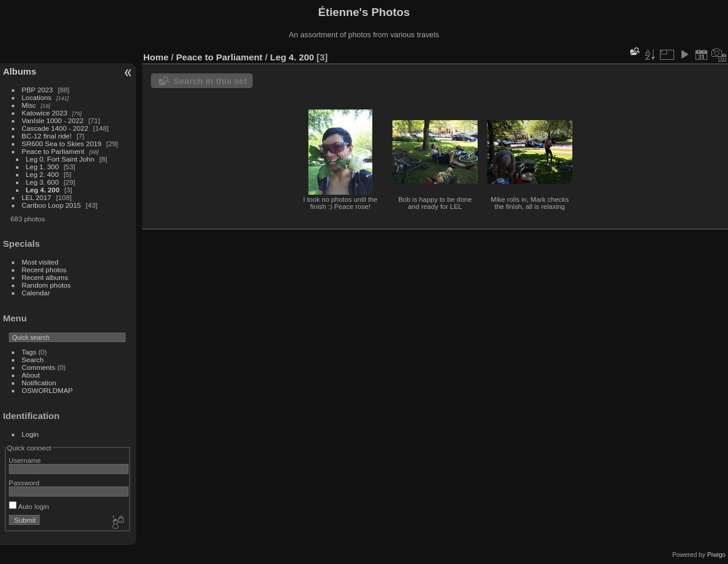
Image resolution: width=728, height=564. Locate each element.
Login (30, 434)
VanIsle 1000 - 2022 (53, 120)
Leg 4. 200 (43, 190)
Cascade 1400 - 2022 (55, 128)
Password (24, 483)
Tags (29, 352)
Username (25, 460)
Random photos (46, 285)
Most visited (40, 262)
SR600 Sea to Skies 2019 (62, 144)
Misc (29, 105)
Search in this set (210, 81)
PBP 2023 (38, 90)
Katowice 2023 (45, 113)
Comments (39, 367)
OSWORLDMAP (47, 390)
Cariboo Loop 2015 (51, 205)
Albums (20, 71)
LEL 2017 (37, 197)
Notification (39, 383)
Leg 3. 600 (43, 182)
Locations (37, 97)
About (31, 375)
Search (33, 360)
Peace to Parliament (53, 151)
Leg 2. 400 (43, 174)
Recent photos (44, 270)
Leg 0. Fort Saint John (60, 159)
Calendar (36, 293)
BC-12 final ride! (47, 136)
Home (156, 57)
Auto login (29, 506)
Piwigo (716, 555)
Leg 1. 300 (43, 167)
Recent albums (45, 277)
